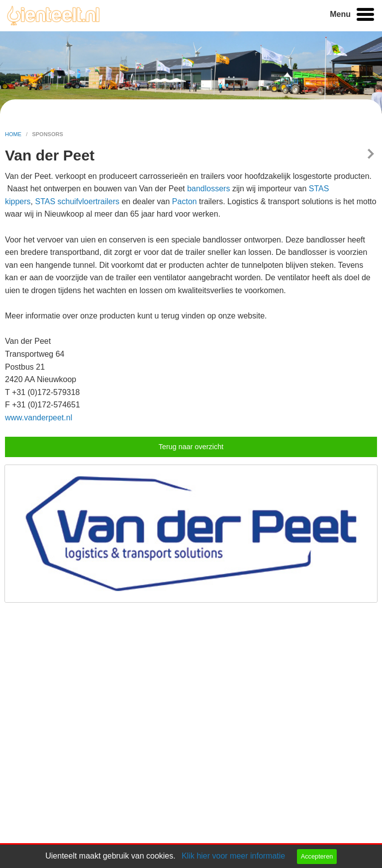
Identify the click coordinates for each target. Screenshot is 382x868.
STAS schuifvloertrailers (77, 201)
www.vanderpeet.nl (39, 418)
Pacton (185, 201)
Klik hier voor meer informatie (233, 856)
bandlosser (206, 189)
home (14, 134)
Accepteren (317, 856)
